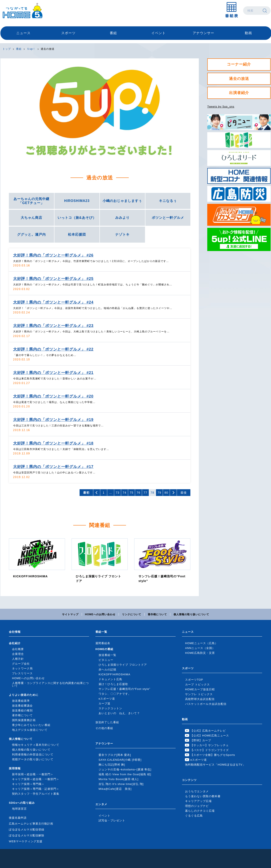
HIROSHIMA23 (77, 201)
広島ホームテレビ (23, 11)
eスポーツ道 (107, 699)
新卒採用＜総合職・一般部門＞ (33, 774)
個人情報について (21, 739)
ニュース (23, 33)
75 (131, 493)
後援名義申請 (18, 818)
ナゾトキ (122, 234)
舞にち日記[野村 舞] (112, 765)
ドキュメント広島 (110, 679)
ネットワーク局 (22, 668)
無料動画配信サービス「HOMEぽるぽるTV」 (215, 765)
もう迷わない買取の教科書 (203, 796)
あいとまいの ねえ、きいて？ (119, 713)
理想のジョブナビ (197, 806)
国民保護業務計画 (24, 720)
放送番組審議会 (22, 706)
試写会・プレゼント (112, 820)
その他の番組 (104, 728)
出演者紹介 (239, 93)
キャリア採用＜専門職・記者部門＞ (36, 789)
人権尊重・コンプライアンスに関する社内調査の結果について (50, 684)
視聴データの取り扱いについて (33, 759)
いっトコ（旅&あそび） (77, 218)
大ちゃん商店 (31, 218)
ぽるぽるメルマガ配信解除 (27, 835)
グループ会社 (21, 664)
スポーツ (68, 33)
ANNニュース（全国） (200, 648)
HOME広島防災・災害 (200, 653)
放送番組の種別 (22, 710)
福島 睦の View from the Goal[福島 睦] (125, 774)
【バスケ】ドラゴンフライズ (210, 750)
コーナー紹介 (239, 64)
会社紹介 (15, 643)
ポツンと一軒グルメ (168, 218)
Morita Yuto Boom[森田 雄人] (119, 779)
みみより (122, 218)
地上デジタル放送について (30, 730)
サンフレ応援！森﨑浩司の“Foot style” (124, 689)
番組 (113, 33)
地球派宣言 (19, 809)
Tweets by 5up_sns (221, 107)
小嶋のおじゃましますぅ (122, 201)
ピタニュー (106, 660)
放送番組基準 (21, 701)
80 (166, 493)
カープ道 (104, 703)
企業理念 (18, 654)
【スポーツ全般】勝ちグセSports (213, 755)
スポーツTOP (194, 680)
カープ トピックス (197, 685)
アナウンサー (203, 33)
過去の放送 (48, 49)
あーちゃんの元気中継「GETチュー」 (31, 201)
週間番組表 (103, 643)
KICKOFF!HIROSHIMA (114, 674)
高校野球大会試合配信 (200, 699)
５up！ (31, 49)
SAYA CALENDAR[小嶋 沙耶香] (120, 760)
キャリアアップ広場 (198, 801)
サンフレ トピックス (199, 694)
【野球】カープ (201, 740)
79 (159, 493)
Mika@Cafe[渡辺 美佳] (115, 789)
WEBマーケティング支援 (26, 841)
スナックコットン (110, 708)
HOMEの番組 (104, 649)
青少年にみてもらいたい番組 (31, 725)
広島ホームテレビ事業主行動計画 (31, 824)
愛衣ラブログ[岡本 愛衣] (115, 755)
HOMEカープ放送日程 (200, 689)
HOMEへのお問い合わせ (100, 614)
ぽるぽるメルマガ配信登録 (27, 830)
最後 (184, 493)
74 (125, 493)
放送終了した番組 (107, 722)
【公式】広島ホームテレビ (208, 731)
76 (138, 493)
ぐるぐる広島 (194, 816)
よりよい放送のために (24, 695)
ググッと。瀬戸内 (31, 234)
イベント (159, 33)
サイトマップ (70, 614)
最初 (86, 493)
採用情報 (15, 768)
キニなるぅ (168, 201)
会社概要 (18, 649)
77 (145, 493)
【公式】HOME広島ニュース (210, 736)
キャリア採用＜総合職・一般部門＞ (36, 779)
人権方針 (18, 659)
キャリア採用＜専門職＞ (28, 784)
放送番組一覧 (107, 655)
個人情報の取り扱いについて (191, 614)
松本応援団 (77, 234)
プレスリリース (22, 673)
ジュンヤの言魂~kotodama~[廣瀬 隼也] (125, 769)
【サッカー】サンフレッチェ (210, 745)
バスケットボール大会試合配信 (206, 704)
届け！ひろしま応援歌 (113, 684)
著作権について (157, 614)
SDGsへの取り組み (22, 803)
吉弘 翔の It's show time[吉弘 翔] (121, 784)
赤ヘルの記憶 (107, 670)
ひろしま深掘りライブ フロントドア (123, 665)
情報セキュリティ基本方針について (36, 745)
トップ (7, 49)
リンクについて (132, 614)
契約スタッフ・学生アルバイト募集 (36, 794)
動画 (248, 33)
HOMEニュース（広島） (201, 643)
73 (118, 493)
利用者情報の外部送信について (33, 754)
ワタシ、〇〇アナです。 (115, 694)
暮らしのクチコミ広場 (200, 811)
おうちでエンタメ (197, 791)
